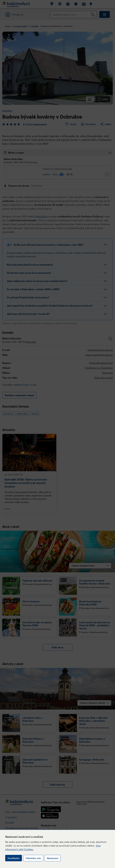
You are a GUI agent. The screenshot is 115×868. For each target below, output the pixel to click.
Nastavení (53, 858)
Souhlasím (14, 858)
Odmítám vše (33, 858)
